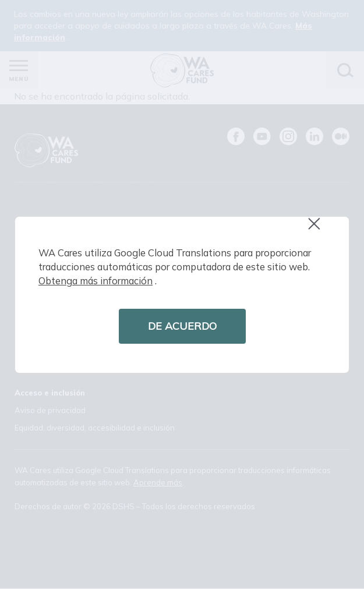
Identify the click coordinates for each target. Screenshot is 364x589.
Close (319, 230)
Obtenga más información (96, 281)
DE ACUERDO (182, 326)
